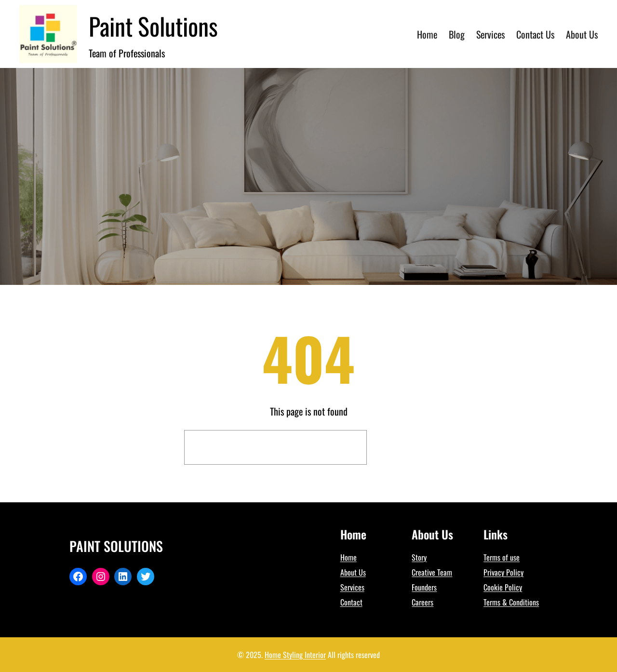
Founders (424, 587)
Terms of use (502, 557)
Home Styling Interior (295, 655)
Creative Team (432, 572)
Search (402, 447)
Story (419, 557)
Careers (423, 602)
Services (352, 587)
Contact (351, 602)
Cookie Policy (503, 587)
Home (349, 557)
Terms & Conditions (511, 602)
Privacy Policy (503, 572)
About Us (353, 572)
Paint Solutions (153, 26)
